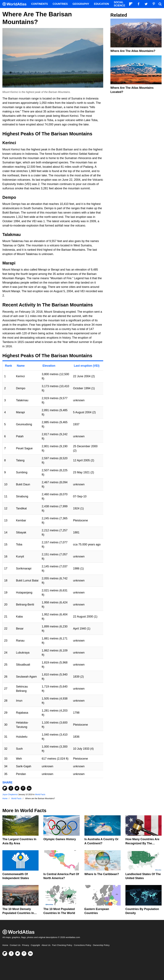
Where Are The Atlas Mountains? (133, 51)
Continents (40, 4)
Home (5, 945)
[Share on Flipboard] (5, 788)
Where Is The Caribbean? (102, 874)
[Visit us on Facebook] (11, 954)
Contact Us (15, 945)
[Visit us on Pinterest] (24, 954)
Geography (81, 4)
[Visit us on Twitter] (18, 954)
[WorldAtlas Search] (160, 4)
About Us (46, 945)
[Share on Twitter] (17, 788)
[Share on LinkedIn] (29, 788)
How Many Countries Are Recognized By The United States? (142, 843)
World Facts (40, 795)
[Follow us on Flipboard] (5, 954)
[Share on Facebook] (11, 788)
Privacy (26, 945)
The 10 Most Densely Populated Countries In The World (18, 913)
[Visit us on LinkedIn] (30, 954)
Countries (60, 4)
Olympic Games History (60, 839)
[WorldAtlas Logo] (16, 4)
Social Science (119, 4)
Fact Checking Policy (62, 945)
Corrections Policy (82, 945)
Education (101, 4)
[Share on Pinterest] (23, 788)
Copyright (35, 945)
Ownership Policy (101, 945)
